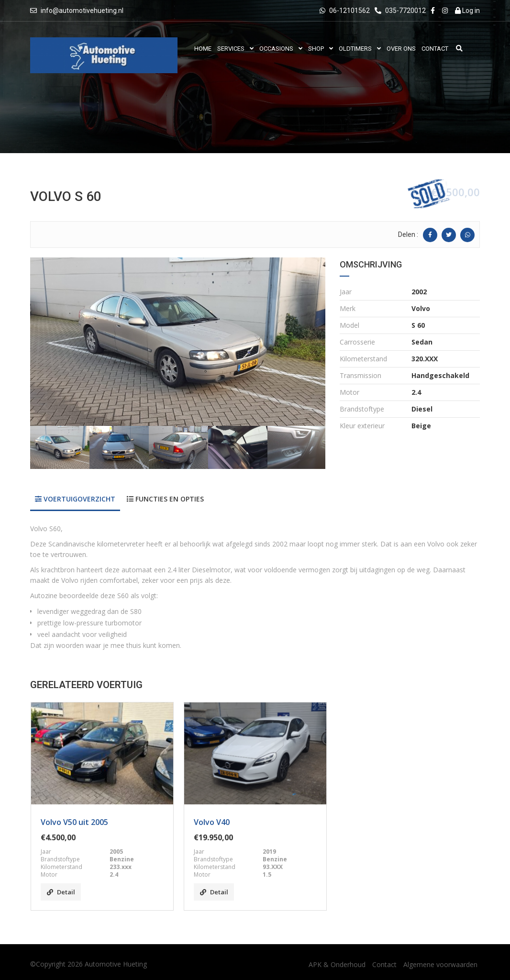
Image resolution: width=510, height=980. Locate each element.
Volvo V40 (212, 822)
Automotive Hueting (116, 964)
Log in (467, 11)
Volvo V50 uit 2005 (74, 822)
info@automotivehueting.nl (82, 11)
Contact (384, 964)
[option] (178, 342)
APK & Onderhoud (337, 964)
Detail (61, 892)
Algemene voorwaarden (440, 964)
